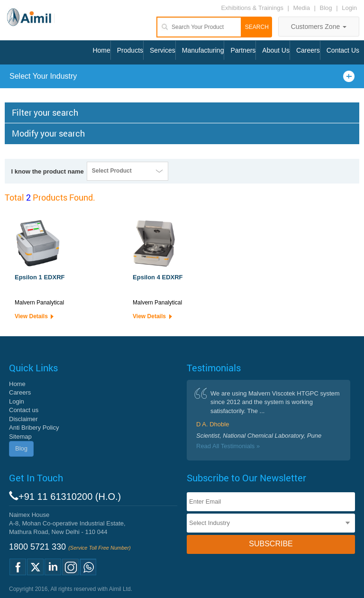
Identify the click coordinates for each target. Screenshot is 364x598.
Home (101, 50)
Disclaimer (23, 419)
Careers (308, 50)
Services (163, 50)
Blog (326, 8)
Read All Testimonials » (228, 446)
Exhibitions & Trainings (252, 8)
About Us (276, 50)
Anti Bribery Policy (34, 428)
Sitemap (20, 437)
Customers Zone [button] (319, 27)
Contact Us (343, 50)
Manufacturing (203, 50)
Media (303, 8)
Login (349, 8)
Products (130, 50)
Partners (243, 50)
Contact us (24, 410)
